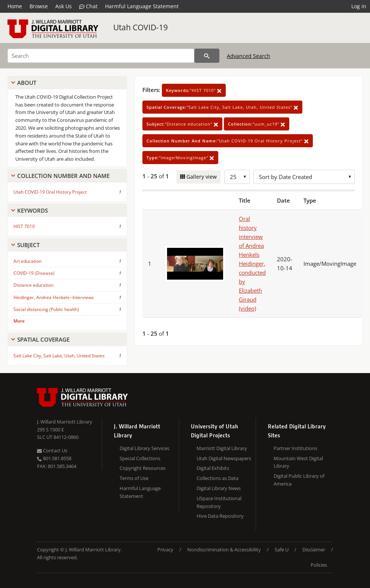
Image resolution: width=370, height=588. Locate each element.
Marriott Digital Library (222, 448)
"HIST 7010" (194, 90)
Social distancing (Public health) (46, 309)
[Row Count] (237, 177)
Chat (88, 6)
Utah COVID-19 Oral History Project (50, 192)
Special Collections (140, 458)
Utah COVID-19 (141, 27)
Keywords (33, 210)
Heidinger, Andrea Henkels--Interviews (54, 297)
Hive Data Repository (220, 516)
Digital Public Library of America (299, 480)
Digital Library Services (144, 448)
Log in (359, 6)
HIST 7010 (24, 226)
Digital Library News (219, 488)
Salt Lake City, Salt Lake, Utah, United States (59, 356)
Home (15, 6)
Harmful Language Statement (142, 6)
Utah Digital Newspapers (224, 458)
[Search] (101, 56)
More (19, 321)
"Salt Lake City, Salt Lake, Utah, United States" (222, 107)
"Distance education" (182, 124)
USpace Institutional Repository (219, 502)
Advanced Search (249, 56)
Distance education (33, 285)
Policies (319, 565)
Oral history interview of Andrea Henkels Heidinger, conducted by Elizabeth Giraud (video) (252, 264)
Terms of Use (134, 478)
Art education (27, 261)
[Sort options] (304, 177)
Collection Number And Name (63, 176)
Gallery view (201, 177)
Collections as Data (218, 478)
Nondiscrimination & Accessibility (224, 549)
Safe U (282, 549)
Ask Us (64, 6)
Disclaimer (314, 549)
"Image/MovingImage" (180, 158)
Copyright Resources (143, 468)
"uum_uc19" (257, 124)
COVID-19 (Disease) (34, 273)
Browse (39, 6)
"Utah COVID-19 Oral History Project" (228, 141)
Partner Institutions (295, 448)
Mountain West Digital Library (298, 462)
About (27, 83)
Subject (28, 245)
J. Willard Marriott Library (65, 422)
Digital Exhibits (213, 468)
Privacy (165, 549)
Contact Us (52, 450)
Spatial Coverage (43, 339)
